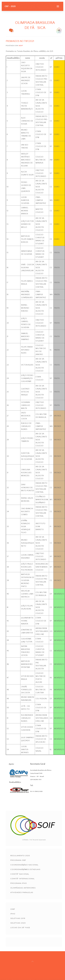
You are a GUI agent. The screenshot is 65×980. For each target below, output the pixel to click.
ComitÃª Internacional (23, 879)
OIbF (13, 909)
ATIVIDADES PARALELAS (22, 892)
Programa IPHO (19, 883)
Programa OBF (18, 860)
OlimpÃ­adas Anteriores (23, 888)
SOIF (21, 46)
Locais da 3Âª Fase (20, 927)
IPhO (13, 914)
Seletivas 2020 (18, 923)
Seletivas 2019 (18, 918)
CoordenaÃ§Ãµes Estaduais (25, 869)
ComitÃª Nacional (20, 874)
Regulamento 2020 (20, 856)
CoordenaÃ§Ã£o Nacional (24, 865)
